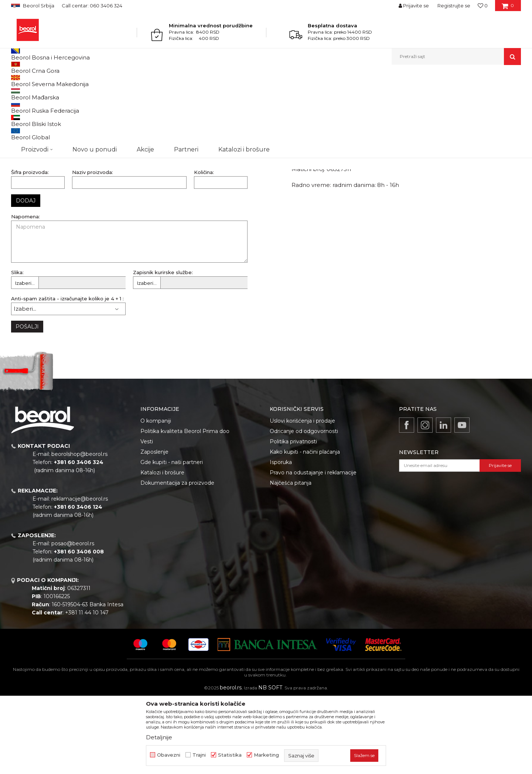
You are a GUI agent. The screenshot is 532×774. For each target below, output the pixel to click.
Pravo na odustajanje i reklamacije (313, 549)
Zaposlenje (154, 528)
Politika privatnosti (293, 518)
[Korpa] (508, 8)
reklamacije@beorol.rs (80, 575)
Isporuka (281, 538)
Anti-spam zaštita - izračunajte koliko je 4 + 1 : (67, 375)
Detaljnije (159, 737)
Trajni (199, 755)
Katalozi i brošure (162, 549)
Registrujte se (454, 6)
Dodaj (26, 277)
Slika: (17, 349)
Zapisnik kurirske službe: (163, 349)
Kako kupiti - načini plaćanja (305, 528)
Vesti (147, 518)
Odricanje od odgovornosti (304, 507)
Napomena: (25, 293)
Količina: (204, 248)
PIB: (16, 158)
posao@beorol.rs (73, 620)
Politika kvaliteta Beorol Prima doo (185, 507)
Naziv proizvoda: (93, 248)
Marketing (266, 755)
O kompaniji (156, 497)
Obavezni (169, 755)
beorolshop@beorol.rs (79, 530)
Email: (18, 184)
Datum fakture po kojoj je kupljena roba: (61, 210)
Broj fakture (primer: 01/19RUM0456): (178, 184)
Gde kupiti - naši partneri (172, 538)
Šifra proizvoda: (30, 248)
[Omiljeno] (483, 6)
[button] (456, 57)
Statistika (230, 755)
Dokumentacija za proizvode (177, 559)
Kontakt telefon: (154, 158)
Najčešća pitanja (291, 559)
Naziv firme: (26, 132)
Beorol (18, 81)
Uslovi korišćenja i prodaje (302, 497)
